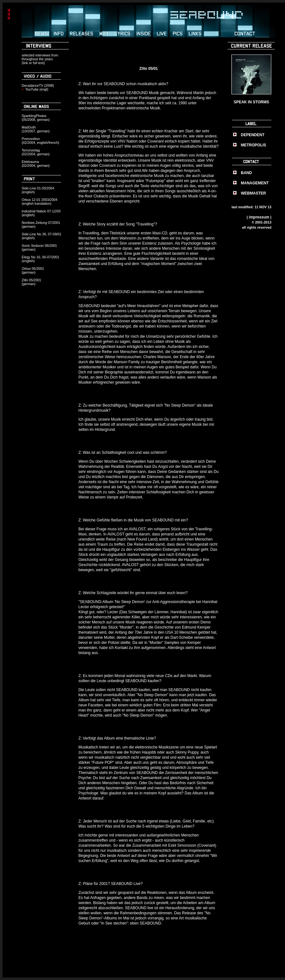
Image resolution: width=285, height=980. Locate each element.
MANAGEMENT (255, 183)
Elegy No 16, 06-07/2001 (40, 257)
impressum (259, 217)
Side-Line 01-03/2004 (38, 188)
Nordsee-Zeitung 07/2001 (41, 223)
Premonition (31, 139)
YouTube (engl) (37, 89)
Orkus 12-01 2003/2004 (40, 200)
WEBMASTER (254, 193)
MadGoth (29, 127)
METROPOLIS (254, 145)
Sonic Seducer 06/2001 (39, 246)
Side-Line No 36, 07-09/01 (41, 234)
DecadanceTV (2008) (38, 85)
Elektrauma (30, 162)
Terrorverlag (31, 150)
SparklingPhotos (34, 116)
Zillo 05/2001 (31, 280)
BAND (247, 173)
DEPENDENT (253, 135)
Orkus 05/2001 (33, 269)
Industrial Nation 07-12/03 (41, 211)
